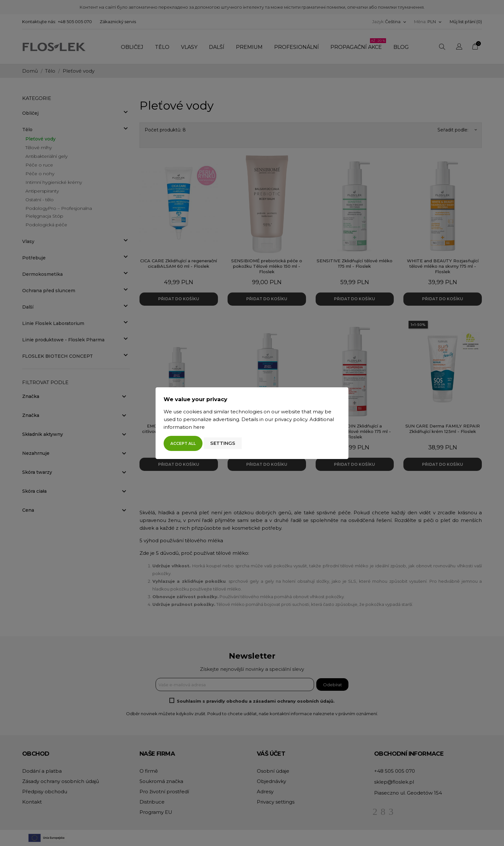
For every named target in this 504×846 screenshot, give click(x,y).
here (199, 427)
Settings (223, 443)
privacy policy (291, 419)
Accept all (183, 443)
